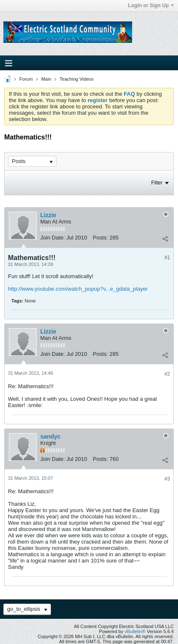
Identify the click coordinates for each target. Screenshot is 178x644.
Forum (26, 79)
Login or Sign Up (151, 5)
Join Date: (53, 238)
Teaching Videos (77, 79)
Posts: (101, 238)
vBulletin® (135, 631)
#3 (167, 479)
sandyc (50, 436)
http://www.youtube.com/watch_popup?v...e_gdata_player (78, 289)
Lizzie (48, 215)
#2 (167, 374)
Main (46, 79)
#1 (167, 258)
